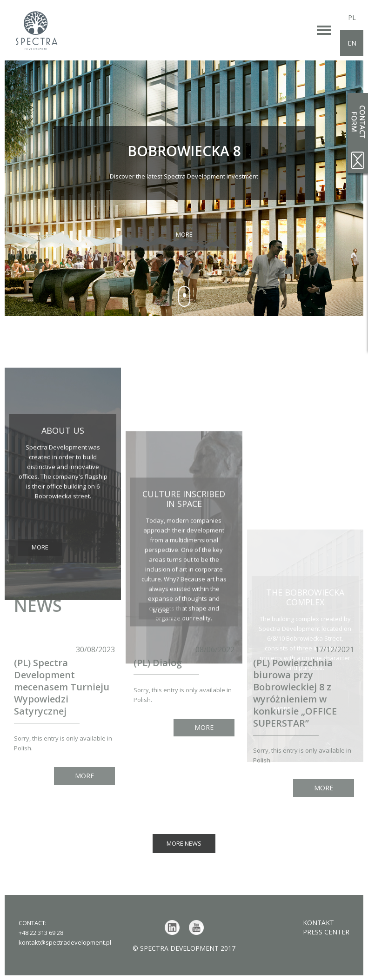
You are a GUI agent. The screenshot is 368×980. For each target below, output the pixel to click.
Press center (326, 932)
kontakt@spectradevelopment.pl (65, 942)
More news (184, 843)
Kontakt (318, 923)
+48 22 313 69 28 (41, 933)
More (184, 234)
